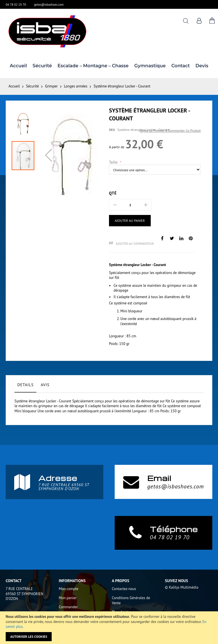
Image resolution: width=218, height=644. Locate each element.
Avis (45, 385)
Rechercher (186, 21)
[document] (109, 628)
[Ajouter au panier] (130, 221)
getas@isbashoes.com (49, 5)
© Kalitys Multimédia (182, 587)
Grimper (51, 86)
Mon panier (68, 598)
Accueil (14, 86)
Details (25, 385)
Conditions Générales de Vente (131, 600)
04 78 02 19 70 (16, 5)
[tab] (25, 386)
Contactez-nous (124, 589)
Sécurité (33, 86)
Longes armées (76, 86)
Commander (68, 607)
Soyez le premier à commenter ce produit (170, 130)
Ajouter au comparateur (135, 244)
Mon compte (69, 589)
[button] (49, 155)
